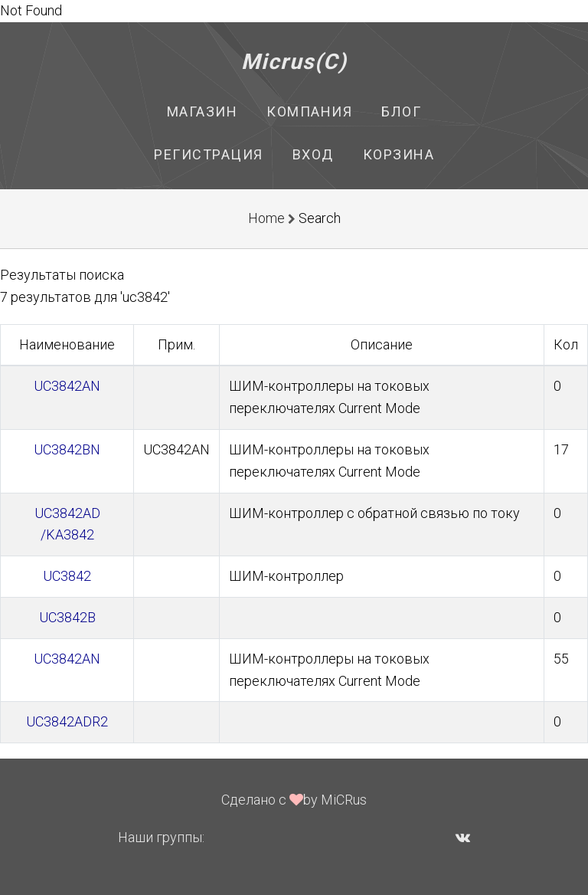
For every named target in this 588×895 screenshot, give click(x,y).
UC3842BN (67, 449)
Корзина (399, 154)
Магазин (203, 111)
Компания (309, 111)
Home (266, 218)
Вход (313, 154)
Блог (401, 111)
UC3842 (67, 576)
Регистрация (209, 154)
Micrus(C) (294, 62)
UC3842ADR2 (67, 721)
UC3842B (67, 617)
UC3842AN (67, 386)
